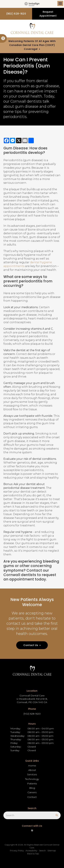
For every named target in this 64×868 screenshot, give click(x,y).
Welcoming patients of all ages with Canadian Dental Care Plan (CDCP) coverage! (32, 45)
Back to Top (33, 854)
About (32, 770)
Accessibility (31, 851)
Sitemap (52, 851)
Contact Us (31, 645)
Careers (32, 792)
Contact (32, 797)
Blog (32, 788)
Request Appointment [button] (48, 14)
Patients (32, 783)
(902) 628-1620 (16, 14)
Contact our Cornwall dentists (26, 573)
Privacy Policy (17, 851)
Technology (32, 779)
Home (32, 766)
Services (32, 774)
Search (42, 851)
